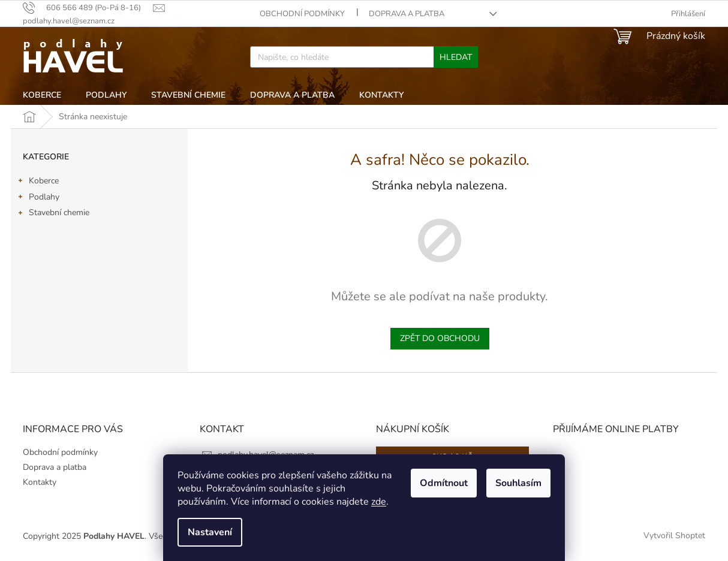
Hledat (456, 57)
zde (379, 502)
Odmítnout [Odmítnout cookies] (444, 483)
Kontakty (40, 482)
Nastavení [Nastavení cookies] (210, 532)
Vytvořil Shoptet (674, 536)
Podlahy (38, 198)
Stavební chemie (53, 214)
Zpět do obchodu (440, 338)
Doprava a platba (407, 14)
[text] (88, 8)
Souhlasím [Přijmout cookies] (518, 483)
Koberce (38, 182)
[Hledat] (364, 57)
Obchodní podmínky (302, 14)
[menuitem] (42, 95)
